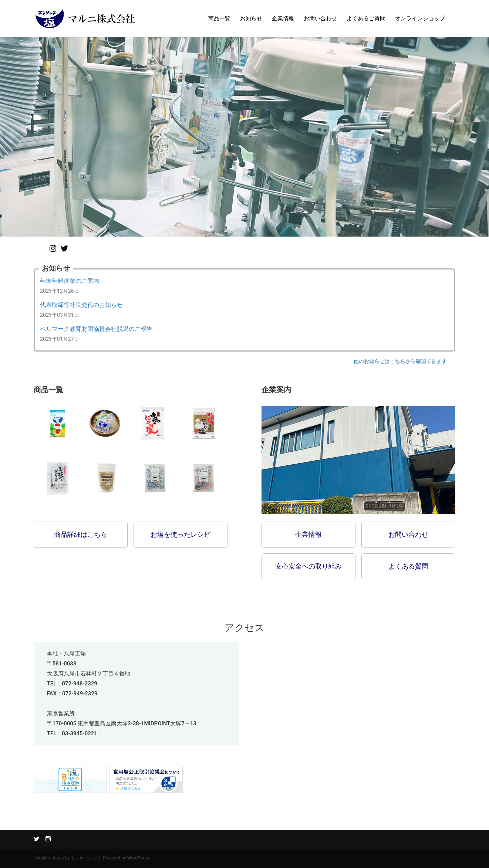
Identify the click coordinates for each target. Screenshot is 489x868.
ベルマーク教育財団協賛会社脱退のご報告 (96, 329)
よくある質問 (408, 566)
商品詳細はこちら (81, 534)
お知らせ (251, 18)
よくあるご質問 (366, 18)
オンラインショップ (420, 18)
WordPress (138, 858)
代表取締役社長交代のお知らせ (81, 305)
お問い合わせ (320, 18)
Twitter (37, 838)
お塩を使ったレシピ (181, 534)
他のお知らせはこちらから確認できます (400, 361)
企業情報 (283, 18)
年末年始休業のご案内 (70, 281)
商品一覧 (219, 18)
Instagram (48, 838)
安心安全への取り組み (308, 566)
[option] (244, 137)
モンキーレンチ (86, 858)
